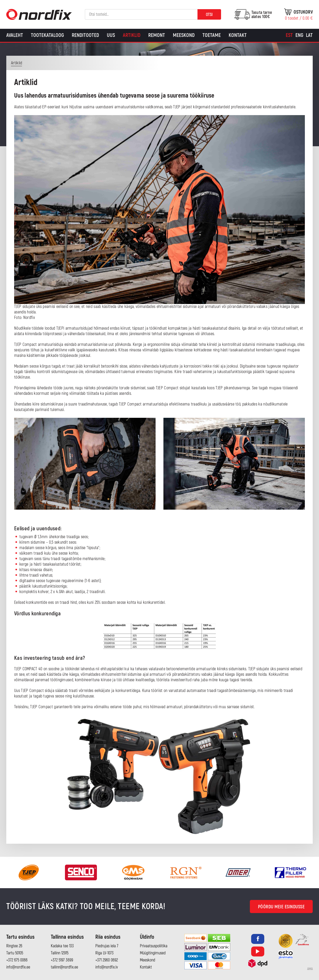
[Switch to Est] (289, 35)
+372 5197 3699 (62, 960)
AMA (310, 969)
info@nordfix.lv (107, 967)
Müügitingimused (153, 953)
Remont (157, 35)
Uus (111, 35)
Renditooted (85, 35)
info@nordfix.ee (18, 967)
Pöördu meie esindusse (281, 907)
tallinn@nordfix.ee (64, 967)
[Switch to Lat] (309, 35)
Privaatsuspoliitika (154, 946)
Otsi (209, 15)
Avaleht (15, 35)
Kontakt (238, 35)
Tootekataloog (47, 35)
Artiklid (132, 35)
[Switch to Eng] (299, 35)
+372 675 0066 (17, 960)
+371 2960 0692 (107, 960)
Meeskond (184, 35)
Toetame (212, 35)
